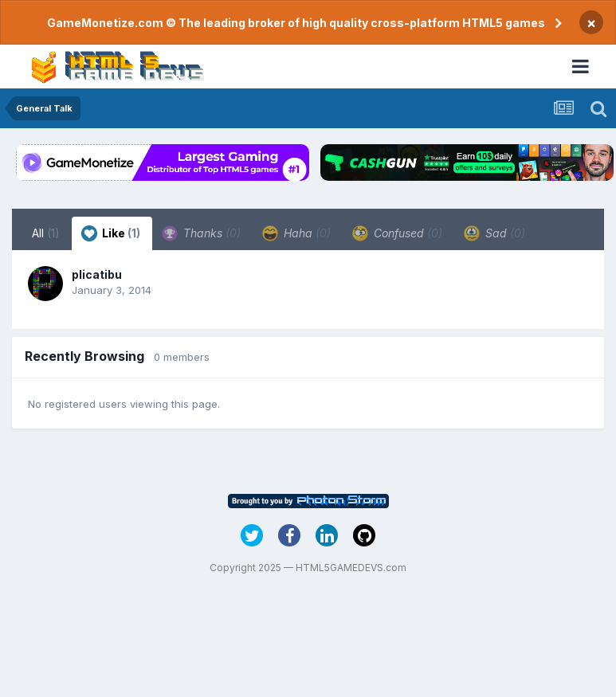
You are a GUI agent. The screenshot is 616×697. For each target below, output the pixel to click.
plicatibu (97, 274)
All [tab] (46, 233)
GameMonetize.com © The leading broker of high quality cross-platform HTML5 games (296, 23)
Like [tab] (111, 233)
